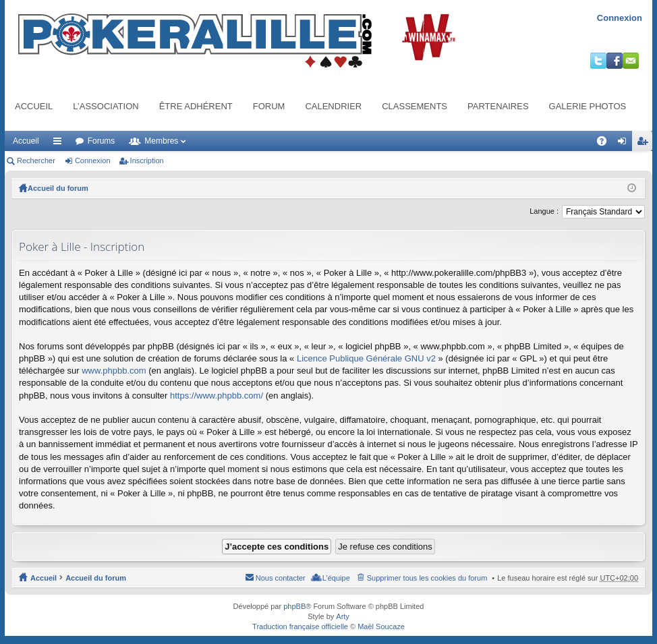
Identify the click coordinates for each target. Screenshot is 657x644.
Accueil (34, 106)
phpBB (294, 606)
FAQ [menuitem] (606, 144)
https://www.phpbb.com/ (217, 396)
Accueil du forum (58, 188)
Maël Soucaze (381, 626)
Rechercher (36, 160)
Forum (269, 106)
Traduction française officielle (300, 626)
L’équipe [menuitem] (336, 578)
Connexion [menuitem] (625, 144)
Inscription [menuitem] (645, 144)
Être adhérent (196, 106)
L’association (106, 106)
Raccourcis (60, 144)
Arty (343, 616)
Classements (415, 106)
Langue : (544, 211)
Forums (102, 141)
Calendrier (333, 106)
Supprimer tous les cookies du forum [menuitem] (427, 578)
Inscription (147, 160)
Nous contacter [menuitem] (281, 578)
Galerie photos (588, 106)
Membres (161, 141)
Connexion (620, 18)
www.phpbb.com (114, 371)
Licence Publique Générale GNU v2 (366, 358)
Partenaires (498, 106)
